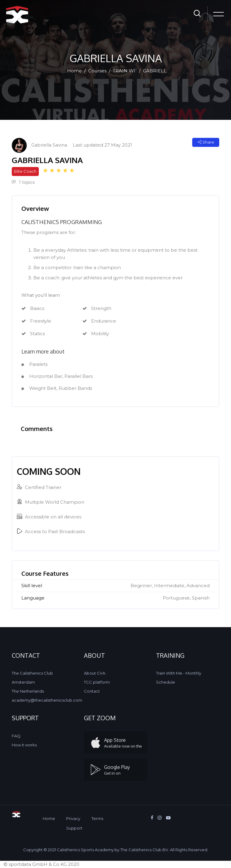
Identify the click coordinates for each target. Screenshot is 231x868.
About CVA (95, 673)
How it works (24, 745)
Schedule (166, 682)
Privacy (73, 818)
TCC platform (97, 682)
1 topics (23, 182)
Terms (97, 818)
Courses (97, 71)
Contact (92, 691)
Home (74, 71)
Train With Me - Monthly (179, 673)
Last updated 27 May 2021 (102, 145)
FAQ (16, 736)
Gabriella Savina (49, 145)
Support (74, 828)
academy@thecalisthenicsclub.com (47, 700)
